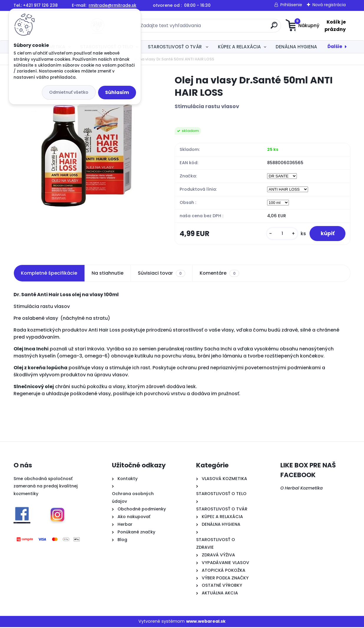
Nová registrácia (329, 5)
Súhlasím (117, 92)
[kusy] (281, 234)
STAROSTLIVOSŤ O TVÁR (175, 47)
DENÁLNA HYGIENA (296, 47)
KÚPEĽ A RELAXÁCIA (239, 47)
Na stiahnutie (107, 274)
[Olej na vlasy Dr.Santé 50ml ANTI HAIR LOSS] (85, 145)
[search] (240, 28)
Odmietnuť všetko (69, 92)
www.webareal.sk (206, 622)
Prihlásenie (291, 5)
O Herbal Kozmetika (302, 489)
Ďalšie (335, 46)
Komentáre (219, 274)
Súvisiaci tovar (162, 274)
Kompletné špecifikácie (49, 274)
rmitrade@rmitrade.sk (112, 5)
